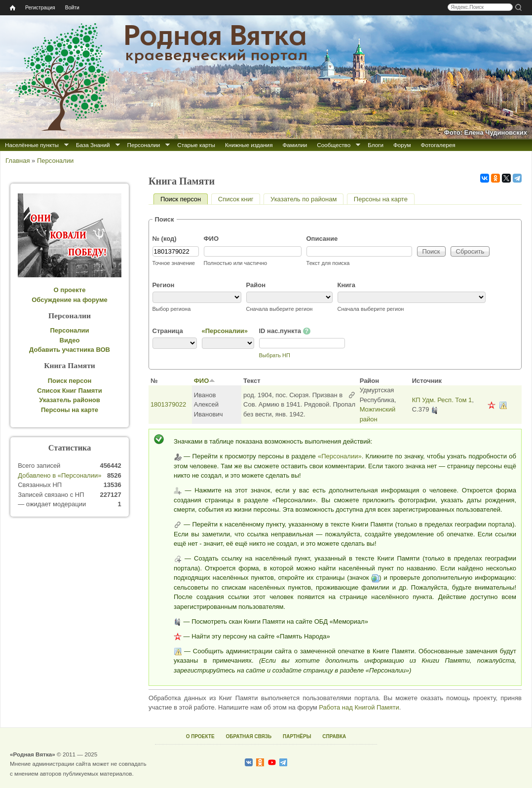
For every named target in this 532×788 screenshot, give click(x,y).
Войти (72, 8)
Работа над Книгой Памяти (359, 707)
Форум (402, 145)
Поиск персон (184, 199)
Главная (18, 161)
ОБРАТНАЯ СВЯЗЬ (248, 736)
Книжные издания (249, 145)
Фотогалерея (438, 145)
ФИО (211, 239)
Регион (164, 285)
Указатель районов (69, 400)
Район (256, 285)
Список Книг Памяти (69, 391)
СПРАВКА (334, 736)
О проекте (70, 290)
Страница (168, 331)
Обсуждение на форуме (70, 300)
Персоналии (144, 145)
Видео (70, 340)
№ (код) (165, 239)
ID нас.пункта (285, 331)
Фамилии (295, 145)
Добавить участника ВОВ (70, 350)
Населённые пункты (32, 145)
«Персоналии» (225, 331)
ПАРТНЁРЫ (297, 736)
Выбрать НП (275, 355)
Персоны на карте (381, 199)
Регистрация (40, 8)
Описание (322, 239)
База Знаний (93, 145)
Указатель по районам (304, 199)
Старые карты (196, 145)
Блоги (376, 145)
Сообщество (334, 145)
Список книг (236, 199)
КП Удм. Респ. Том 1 (442, 400)
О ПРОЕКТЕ (200, 736)
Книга (346, 285)
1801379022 (168, 404)
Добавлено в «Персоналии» (59, 475)
